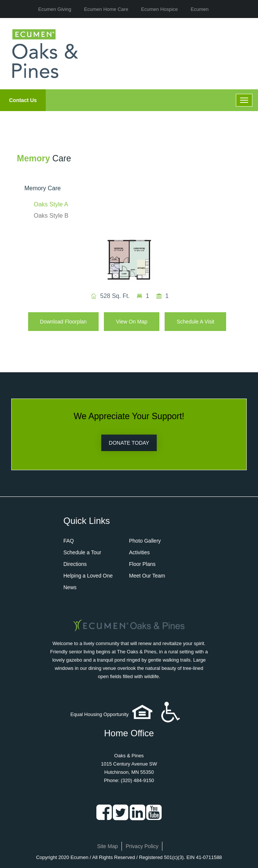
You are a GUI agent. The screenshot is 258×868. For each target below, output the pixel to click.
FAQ (69, 541)
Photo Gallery (145, 541)
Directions (75, 564)
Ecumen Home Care (106, 9)
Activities (139, 552)
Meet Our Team (147, 576)
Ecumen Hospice (159, 9)
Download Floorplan (64, 322)
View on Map (132, 322)
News (70, 587)
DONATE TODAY (129, 443)
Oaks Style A (51, 204)
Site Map (107, 846)
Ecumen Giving (55, 9)
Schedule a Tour (82, 552)
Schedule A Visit (195, 322)
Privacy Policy (142, 846)
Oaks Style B (51, 216)
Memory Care (43, 188)
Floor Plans (142, 564)
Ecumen (200, 9)
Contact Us (23, 100)
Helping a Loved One (88, 576)
